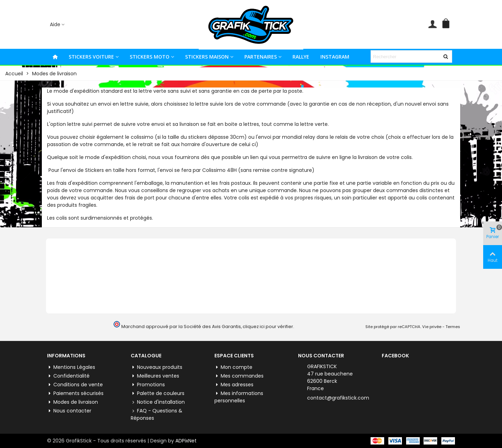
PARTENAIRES (261, 57)
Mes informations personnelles (239, 397)
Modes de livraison (73, 402)
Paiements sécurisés (75, 393)
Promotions (148, 385)
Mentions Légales (71, 367)
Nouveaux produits (157, 367)
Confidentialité (68, 376)
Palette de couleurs (158, 393)
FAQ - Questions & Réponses (157, 414)
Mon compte (233, 367)
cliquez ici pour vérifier (268, 326)
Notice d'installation (158, 402)
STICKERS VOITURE (91, 57)
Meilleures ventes (155, 376)
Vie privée (432, 327)
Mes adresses (234, 385)
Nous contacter (69, 411)
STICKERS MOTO (150, 57)
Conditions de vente (75, 385)
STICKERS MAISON (207, 57)
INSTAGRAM (335, 57)
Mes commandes (239, 376)
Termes (453, 327)
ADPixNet (186, 441)
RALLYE (301, 57)
